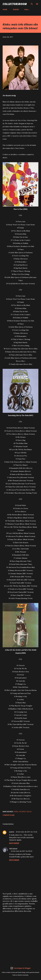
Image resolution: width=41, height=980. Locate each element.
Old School (13, 849)
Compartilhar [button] (9, 815)
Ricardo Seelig (25, 812)
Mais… (27, 9)
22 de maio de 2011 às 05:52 (22, 851)
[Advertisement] (20, 937)
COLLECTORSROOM (15, 4)
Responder (14, 843)
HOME (5, 9)
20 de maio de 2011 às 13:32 (26, 832)
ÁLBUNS (16, 9)
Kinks (16, 812)
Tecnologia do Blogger (21, 968)
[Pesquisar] (32, 4)
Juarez (12, 832)
